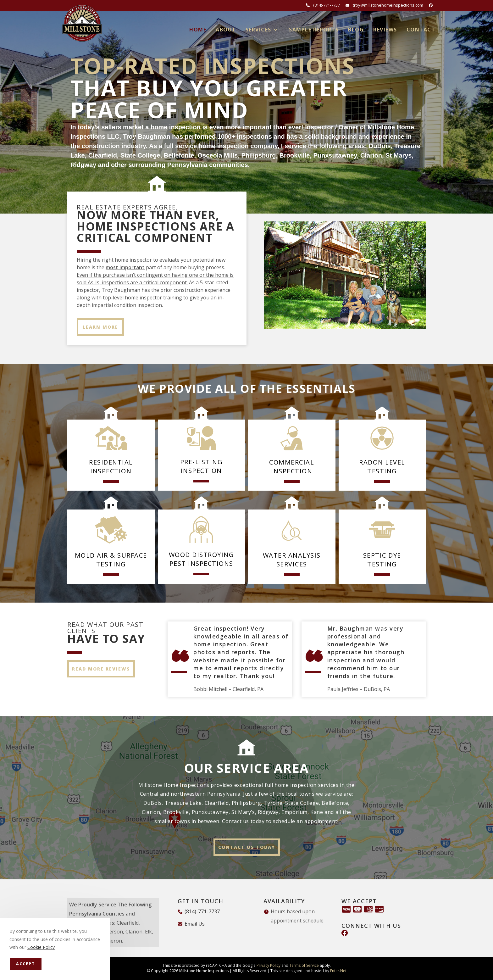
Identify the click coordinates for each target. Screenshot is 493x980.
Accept (26, 964)
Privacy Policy (269, 965)
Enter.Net (338, 971)
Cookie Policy (41, 947)
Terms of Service (304, 965)
